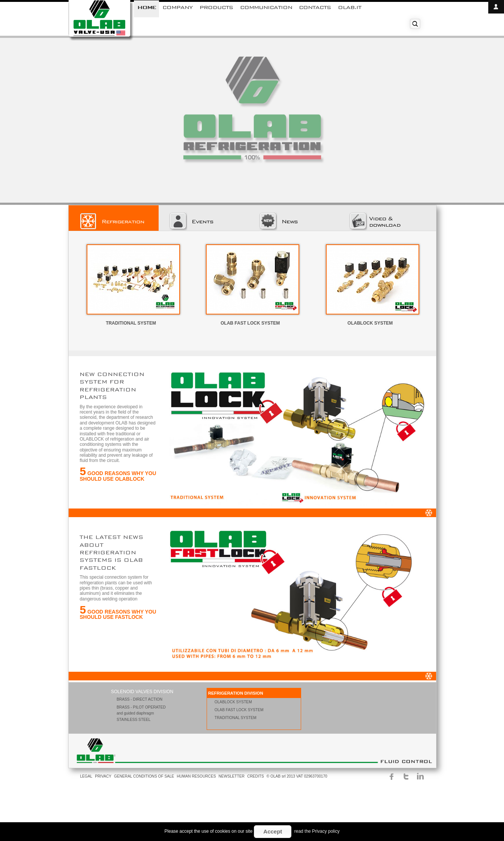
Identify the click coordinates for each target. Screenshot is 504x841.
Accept (273, 831)
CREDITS (256, 776)
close (496, 20)
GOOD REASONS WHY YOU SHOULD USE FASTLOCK (118, 615)
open (496, 7)
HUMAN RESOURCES (196, 776)
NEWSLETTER (232, 776)
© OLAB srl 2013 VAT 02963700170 (297, 776)
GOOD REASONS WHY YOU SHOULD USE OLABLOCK (118, 476)
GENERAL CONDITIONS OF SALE (144, 776)
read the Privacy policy (317, 831)
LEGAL (86, 776)
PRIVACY (103, 776)
